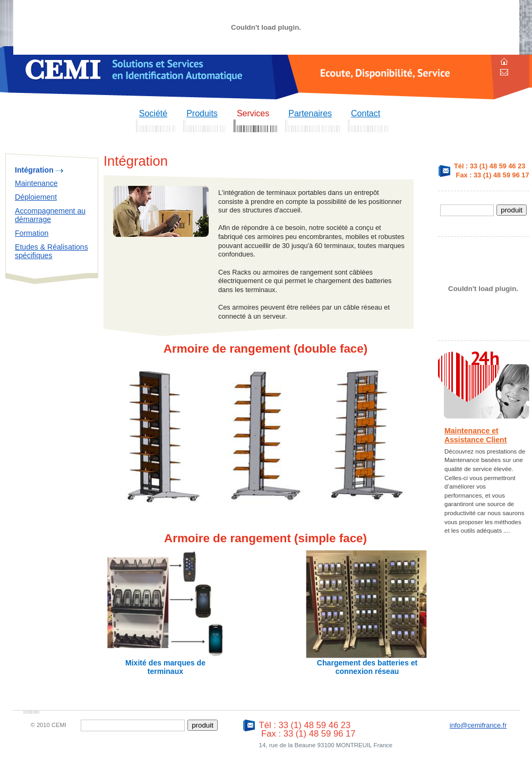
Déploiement (36, 197)
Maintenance (36, 183)
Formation (32, 233)
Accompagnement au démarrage (50, 215)
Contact (366, 113)
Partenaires (310, 113)
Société (153, 113)
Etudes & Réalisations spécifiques (52, 251)
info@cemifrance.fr (478, 725)
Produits (202, 113)
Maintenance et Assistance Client (475, 435)
